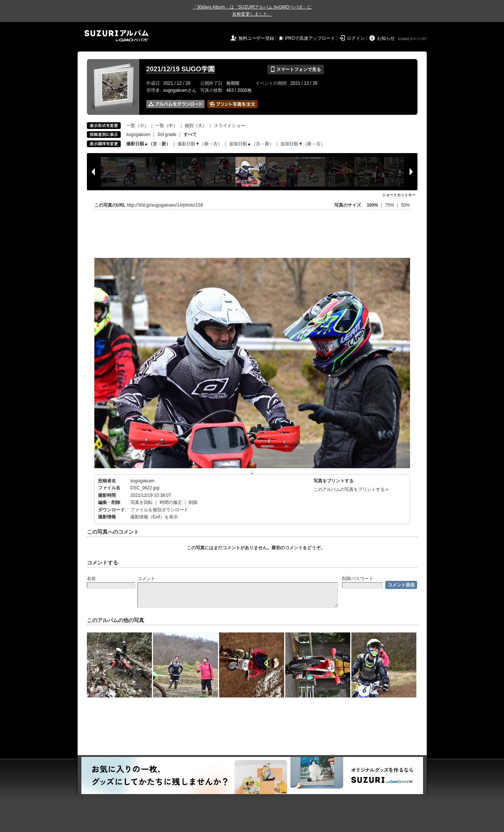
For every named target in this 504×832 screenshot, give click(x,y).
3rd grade (167, 135)
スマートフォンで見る (295, 69)
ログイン (356, 38)
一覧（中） (166, 126)
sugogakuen (138, 135)
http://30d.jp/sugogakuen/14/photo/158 (165, 205)
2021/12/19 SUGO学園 (181, 69)
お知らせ (386, 38)
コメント (146, 579)
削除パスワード (358, 579)
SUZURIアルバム (116, 36)
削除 (193, 502)
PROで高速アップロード (310, 38)
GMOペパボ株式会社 (413, 39)
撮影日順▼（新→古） (200, 144)
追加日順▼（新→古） (303, 144)
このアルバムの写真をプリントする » (351, 489)
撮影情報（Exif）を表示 (154, 517)
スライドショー (230, 126)
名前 (91, 579)
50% (405, 205)
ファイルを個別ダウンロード (159, 510)
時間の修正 (171, 502)
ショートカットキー (399, 195)
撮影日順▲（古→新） (149, 144)
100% (372, 205)
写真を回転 (142, 502)
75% (390, 205)
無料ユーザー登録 (256, 38)
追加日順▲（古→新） (251, 144)
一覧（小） (137, 126)
